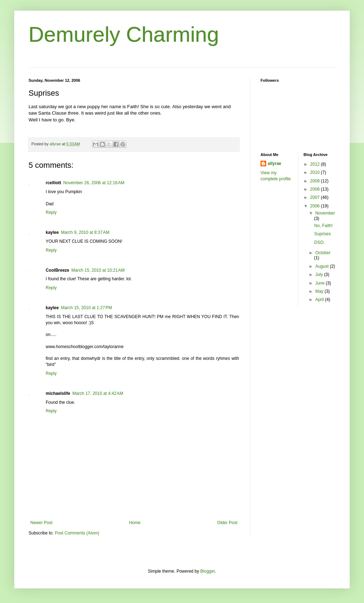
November (325, 213)
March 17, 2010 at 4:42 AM (98, 393)
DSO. (319, 242)
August (322, 266)
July (320, 275)
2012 (315, 164)
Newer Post (41, 523)
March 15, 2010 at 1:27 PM (87, 308)
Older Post (227, 523)
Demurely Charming (124, 34)
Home (135, 523)
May (320, 291)
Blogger (208, 571)
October (323, 253)
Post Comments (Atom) (77, 533)
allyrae (274, 164)
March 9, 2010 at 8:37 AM (85, 232)
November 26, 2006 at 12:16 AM (94, 183)
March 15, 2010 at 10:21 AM (98, 270)
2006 (315, 206)
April (320, 300)
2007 (315, 197)
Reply (51, 212)
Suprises (322, 234)
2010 (315, 172)
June (320, 283)
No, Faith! (323, 226)
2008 (315, 189)
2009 (315, 181)
